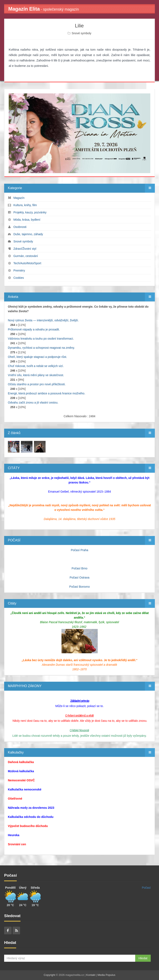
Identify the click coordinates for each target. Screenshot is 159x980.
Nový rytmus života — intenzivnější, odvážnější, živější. (43, 320)
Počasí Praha (79, 550)
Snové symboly (81, 33)
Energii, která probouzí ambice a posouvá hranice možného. (47, 393)
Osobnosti (20, 227)
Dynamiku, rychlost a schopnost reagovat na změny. (41, 348)
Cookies (19, 278)
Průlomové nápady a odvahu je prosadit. (34, 329)
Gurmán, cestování (26, 256)
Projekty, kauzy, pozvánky (30, 212)
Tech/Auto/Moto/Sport (27, 263)
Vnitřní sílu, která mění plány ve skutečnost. (36, 375)
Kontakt (91, 975)
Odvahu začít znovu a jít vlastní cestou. (33, 403)
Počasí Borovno (80, 587)
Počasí (146, 888)
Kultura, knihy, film (25, 205)
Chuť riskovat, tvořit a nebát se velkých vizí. (36, 366)
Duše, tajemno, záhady (28, 234)
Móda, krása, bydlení (27, 220)
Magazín (19, 198)
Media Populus (106, 975)
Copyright (49, 975)
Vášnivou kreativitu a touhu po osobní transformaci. (41, 339)
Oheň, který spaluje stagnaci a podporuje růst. (37, 357)
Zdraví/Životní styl (25, 249)
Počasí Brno (79, 568)
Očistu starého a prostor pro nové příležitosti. (37, 384)
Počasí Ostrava (79, 577)
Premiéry (19, 270)
